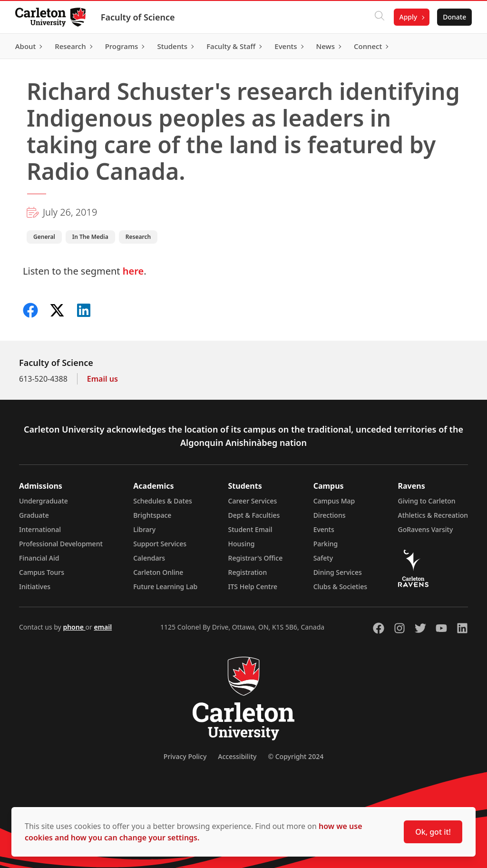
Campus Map (334, 501)
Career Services (253, 501)
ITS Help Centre (253, 587)
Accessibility (237, 756)
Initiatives (35, 587)
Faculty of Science (138, 17)
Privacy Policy (185, 756)
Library (144, 529)
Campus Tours (42, 572)
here (133, 271)
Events (324, 529)
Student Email (250, 529)
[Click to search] (379, 17)
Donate (454, 17)
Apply (408, 17)
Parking (326, 544)
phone (74, 627)
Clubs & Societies (340, 587)
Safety (323, 558)
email (103, 627)
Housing (242, 544)
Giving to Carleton (427, 501)
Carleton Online (158, 572)
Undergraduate (44, 501)
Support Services (160, 544)
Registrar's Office (256, 558)
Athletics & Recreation (433, 515)
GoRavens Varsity (426, 529)
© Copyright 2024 (296, 756)
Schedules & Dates (163, 501)
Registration (248, 572)
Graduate (34, 515)
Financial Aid (39, 558)
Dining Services (338, 572)
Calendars (149, 558)
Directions (330, 515)
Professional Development (61, 544)
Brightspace (152, 515)
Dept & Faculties (254, 515)
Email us (102, 379)
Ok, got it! (433, 832)
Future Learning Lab (165, 587)
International (40, 529)
